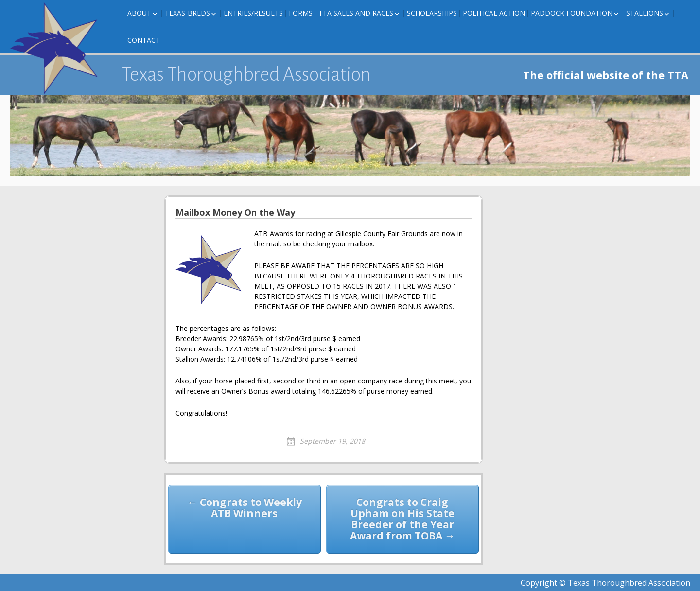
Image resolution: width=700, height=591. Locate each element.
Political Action (494, 13)
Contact (144, 40)
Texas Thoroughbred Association (246, 74)
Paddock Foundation (572, 13)
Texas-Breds (187, 13)
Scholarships (432, 13)
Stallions (645, 13)
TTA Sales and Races (356, 13)
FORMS (301, 13)
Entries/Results (253, 13)
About (139, 13)
